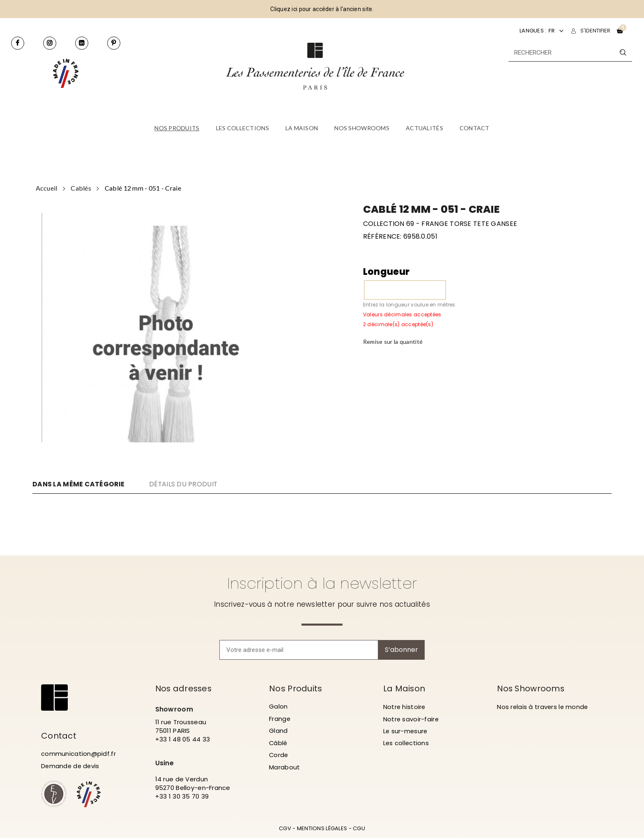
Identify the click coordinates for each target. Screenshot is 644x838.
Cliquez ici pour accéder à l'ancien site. (322, 9)
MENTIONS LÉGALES (322, 829)
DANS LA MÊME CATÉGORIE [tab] (79, 484)
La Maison (405, 688)
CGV (285, 829)
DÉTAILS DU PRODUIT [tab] (185, 484)
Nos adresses (184, 688)
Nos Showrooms (531, 688)
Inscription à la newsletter (322, 583)
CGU (359, 829)
